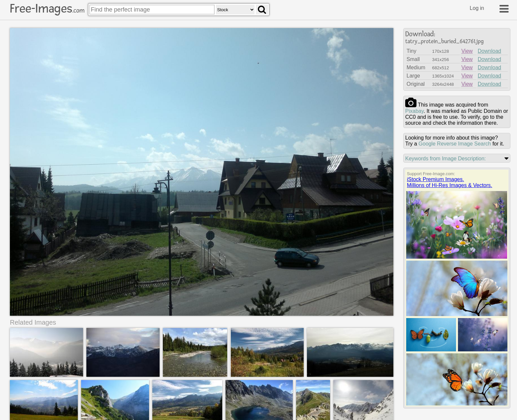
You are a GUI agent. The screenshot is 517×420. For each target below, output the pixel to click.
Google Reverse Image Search (455, 144)
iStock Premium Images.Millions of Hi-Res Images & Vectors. (450, 182)
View (467, 51)
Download (489, 51)
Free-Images (47, 9)
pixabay (414, 111)
